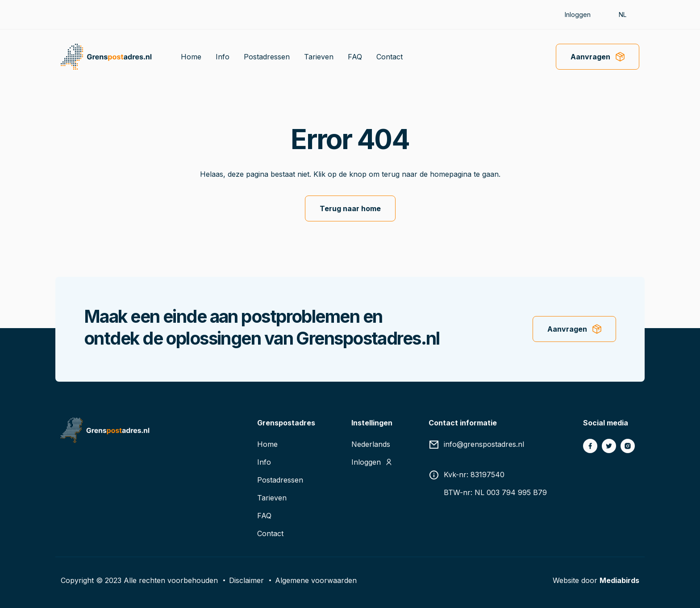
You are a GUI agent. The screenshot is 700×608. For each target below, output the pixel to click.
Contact (390, 57)
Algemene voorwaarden (316, 580)
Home (191, 57)
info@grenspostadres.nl (484, 444)
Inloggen (578, 15)
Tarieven (319, 57)
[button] (627, 15)
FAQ (355, 57)
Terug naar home (350, 208)
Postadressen (267, 57)
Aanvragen (590, 57)
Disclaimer (246, 580)
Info (223, 57)
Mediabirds (619, 580)
